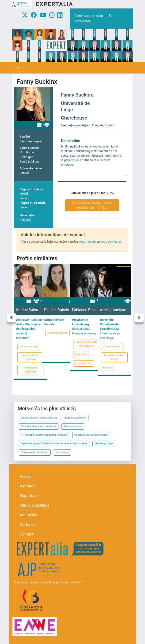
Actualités (28, 515)
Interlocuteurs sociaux (31, 357)
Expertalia (54, 4)
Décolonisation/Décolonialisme (39, 418)
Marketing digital (104, 444)
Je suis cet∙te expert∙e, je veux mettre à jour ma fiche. (92, 205)
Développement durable (35, 452)
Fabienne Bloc (84, 310)
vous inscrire (87, 242)
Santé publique (30, 161)
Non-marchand (28, 347)
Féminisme (62, 452)
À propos (28, 486)
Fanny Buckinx (77, 95)
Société (25, 137)
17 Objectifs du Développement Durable (44, 435)
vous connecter (111, 242)
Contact (27, 534)
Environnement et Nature (114, 357)
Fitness (25, 173)
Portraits (27, 525)
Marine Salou (27, 310)
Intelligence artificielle (31, 370)
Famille (107, 368)
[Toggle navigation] (18, 68)
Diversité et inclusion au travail (39, 426)
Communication (73, 426)
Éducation (81, 355)
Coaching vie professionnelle (91, 435)
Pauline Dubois (57, 310)
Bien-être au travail (76, 418)
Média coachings (34, 505)
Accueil (26, 476)
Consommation (112, 347)
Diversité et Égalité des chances (86, 344)
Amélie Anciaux (113, 310)
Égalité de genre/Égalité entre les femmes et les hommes (54, 444)
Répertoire (29, 496)
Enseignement (84, 363)
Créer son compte (89, 16)
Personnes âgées (31, 141)
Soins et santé (29, 148)
